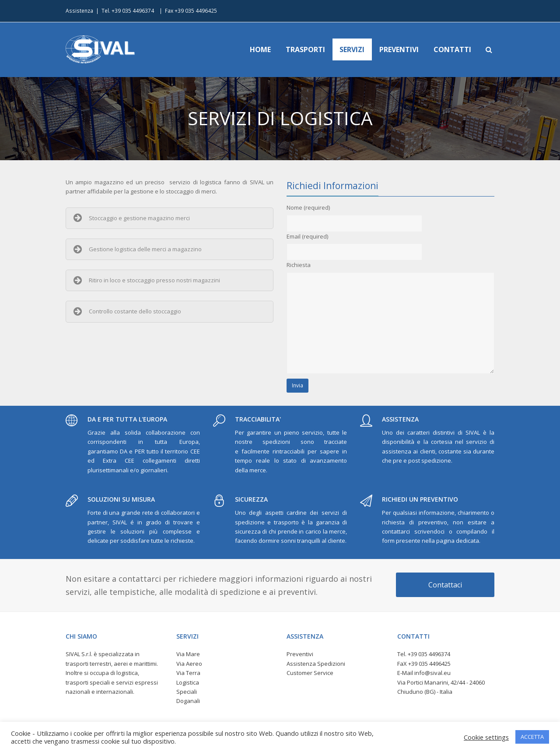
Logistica (188, 682)
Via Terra (188, 673)
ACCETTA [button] (532, 737)
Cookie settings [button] (486, 737)
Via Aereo (189, 664)
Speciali (187, 692)
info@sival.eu (432, 673)
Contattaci (445, 585)
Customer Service (310, 673)
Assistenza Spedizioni (316, 664)
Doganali (188, 701)
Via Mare (188, 654)
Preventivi (300, 654)
